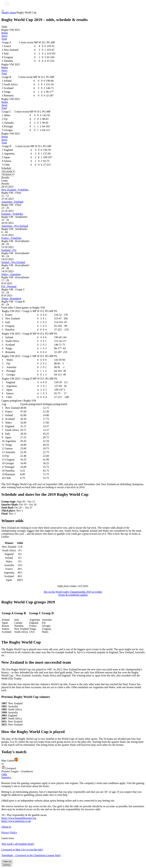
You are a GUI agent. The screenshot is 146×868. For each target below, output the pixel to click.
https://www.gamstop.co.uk (16, 821)
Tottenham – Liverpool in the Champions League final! (31, 855)
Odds (4, 774)
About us (6, 827)
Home (5, 33)
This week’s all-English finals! (18, 844)
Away (4, 36)
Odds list (7, 861)
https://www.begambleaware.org (19, 818)
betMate (7, 865)
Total (4, 39)
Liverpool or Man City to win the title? (22, 850)
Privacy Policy (9, 832)
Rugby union (9, 13)
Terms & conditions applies (73, 595)
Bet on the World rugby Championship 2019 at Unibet (73, 592)
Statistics (6, 777)
